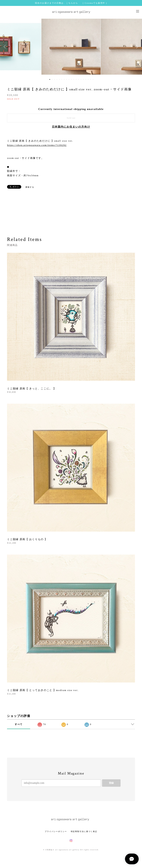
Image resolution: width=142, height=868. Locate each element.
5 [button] (59, 79)
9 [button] (69, 79)
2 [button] (52, 79)
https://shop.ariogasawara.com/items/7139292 (37, 145)
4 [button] (57, 79)
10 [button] (71, 79)
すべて (19, 724)
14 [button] (81, 79)
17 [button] (88, 79)
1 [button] (50, 79)
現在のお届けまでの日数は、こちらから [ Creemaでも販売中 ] (71, 3)
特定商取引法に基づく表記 (84, 831)
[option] (71, 47)
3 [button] (55, 79)
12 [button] (76, 79)
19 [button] (93, 79)
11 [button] (74, 79)
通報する (30, 187)
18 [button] (91, 79)
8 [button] (67, 79)
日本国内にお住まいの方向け (71, 127)
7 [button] (64, 79)
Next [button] (136, 47)
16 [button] (86, 79)
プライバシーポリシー (56, 831)
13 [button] (79, 79)
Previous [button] (6, 47)
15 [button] (83, 79)
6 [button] (62, 79)
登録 (111, 783)
